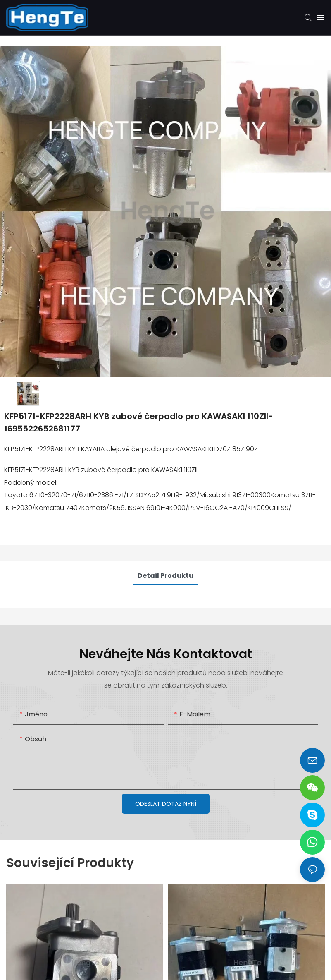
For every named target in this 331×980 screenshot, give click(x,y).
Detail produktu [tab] (165, 576)
